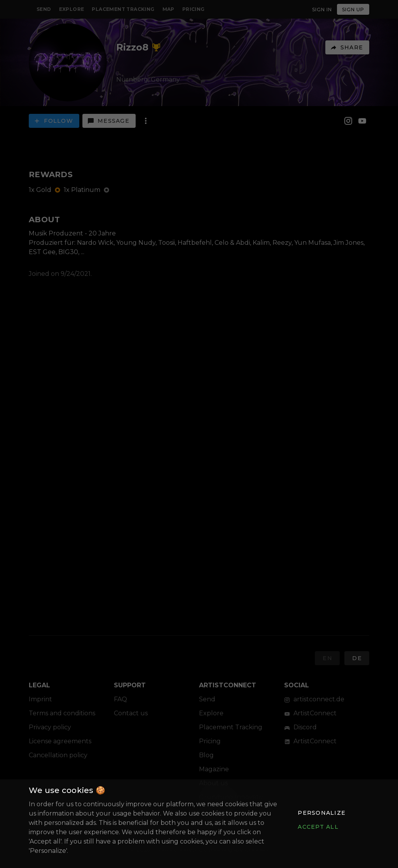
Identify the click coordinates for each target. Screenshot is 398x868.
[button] (321, 813)
